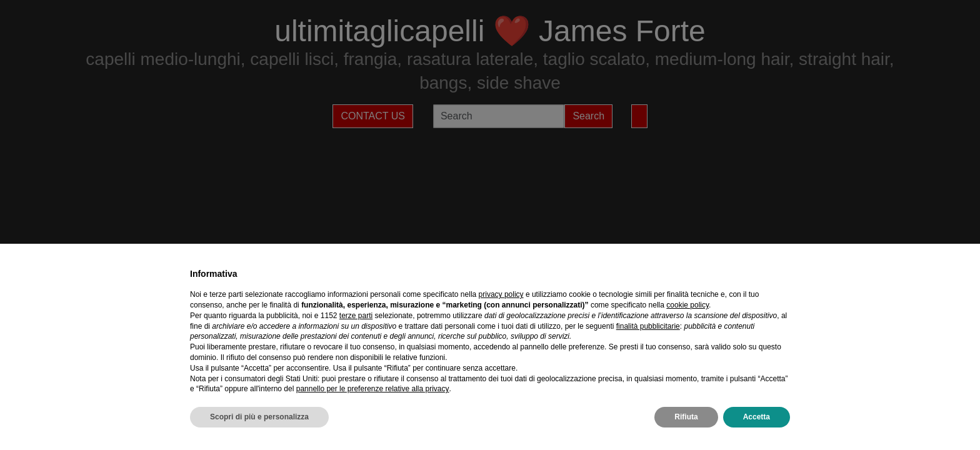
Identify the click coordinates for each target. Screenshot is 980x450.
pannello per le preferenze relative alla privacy (373, 389)
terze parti (356, 316)
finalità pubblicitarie (648, 326)
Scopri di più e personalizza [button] (259, 417)
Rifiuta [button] (686, 417)
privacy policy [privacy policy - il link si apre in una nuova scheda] (501, 294)
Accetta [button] (757, 417)
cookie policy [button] (687, 305)
